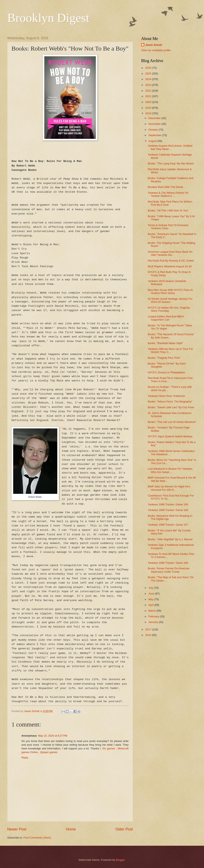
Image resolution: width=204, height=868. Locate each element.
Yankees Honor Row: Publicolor (166, 396)
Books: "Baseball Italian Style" (165, 343)
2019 (149, 108)
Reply (25, 758)
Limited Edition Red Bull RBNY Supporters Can (166, 318)
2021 (149, 96)
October (153, 130)
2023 (149, 85)
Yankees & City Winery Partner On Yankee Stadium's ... (168, 194)
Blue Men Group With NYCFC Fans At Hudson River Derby (170, 291)
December (155, 118)
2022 (149, 91)
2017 (149, 629)
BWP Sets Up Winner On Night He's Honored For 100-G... (169, 488)
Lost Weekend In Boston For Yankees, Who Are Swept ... (170, 470)
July (151, 588)
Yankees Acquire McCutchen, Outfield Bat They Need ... (170, 147)
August (153, 141)
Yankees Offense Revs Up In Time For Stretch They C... (170, 350)
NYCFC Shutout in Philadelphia (166, 372)
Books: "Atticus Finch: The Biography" (170, 402)
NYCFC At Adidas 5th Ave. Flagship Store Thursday (169, 309)
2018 (149, 113)
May (151, 599)
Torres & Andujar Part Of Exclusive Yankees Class (168, 227)
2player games (49, 752)
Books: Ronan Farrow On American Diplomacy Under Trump (169, 570)
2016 (149, 635)
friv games (109, 748)
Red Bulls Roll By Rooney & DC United (171, 261)
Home (71, 829)
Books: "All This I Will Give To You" (168, 211)
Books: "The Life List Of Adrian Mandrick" (172, 422)
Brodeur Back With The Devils (165, 187)
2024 (149, 79)
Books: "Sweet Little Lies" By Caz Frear (171, 407)
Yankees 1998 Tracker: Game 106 (168, 563)
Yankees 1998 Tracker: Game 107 (168, 525)
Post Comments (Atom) (37, 838)
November (155, 124)
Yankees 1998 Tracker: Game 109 (168, 504)
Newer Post (17, 829)
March (152, 611)
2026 (149, 68)
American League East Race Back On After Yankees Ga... (170, 253)
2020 (149, 102)
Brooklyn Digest (48, 18)
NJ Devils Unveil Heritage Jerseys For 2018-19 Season (170, 300)
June (152, 594)
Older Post (124, 829)
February (154, 616)
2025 (149, 74)
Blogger (120, 860)
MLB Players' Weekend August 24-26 (170, 266)
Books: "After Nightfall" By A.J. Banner (170, 539)
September (155, 135)
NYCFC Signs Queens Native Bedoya (170, 436)
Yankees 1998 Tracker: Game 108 (168, 510)
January (153, 622)
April (151, 605)
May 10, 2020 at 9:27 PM (53, 736)
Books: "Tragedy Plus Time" (164, 358)
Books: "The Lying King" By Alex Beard (171, 163)
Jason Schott (154, 45)
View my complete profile (156, 50)
